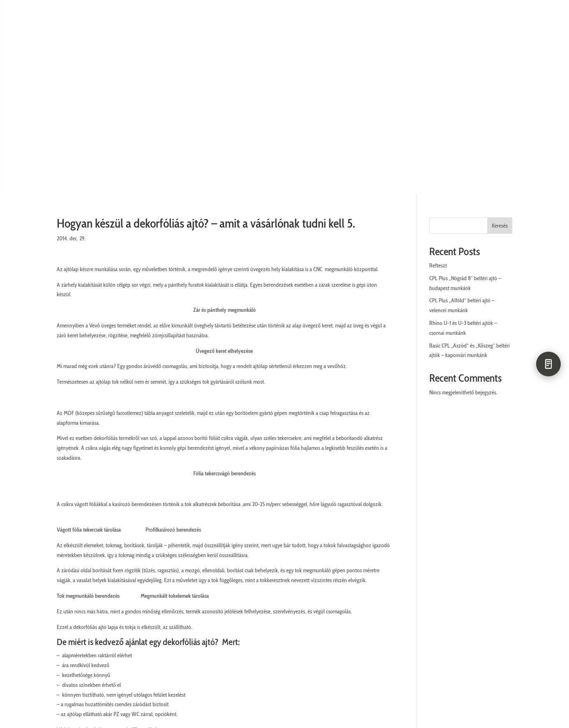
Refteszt (438, 113)
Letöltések (539, 642)
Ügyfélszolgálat (90, 642)
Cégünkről (30, 642)
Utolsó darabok (483, 642)
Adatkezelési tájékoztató (179, 642)
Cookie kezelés (295, 642)
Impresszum (356, 642)
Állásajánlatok (416, 642)
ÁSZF (247, 642)
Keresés (500, 73)
